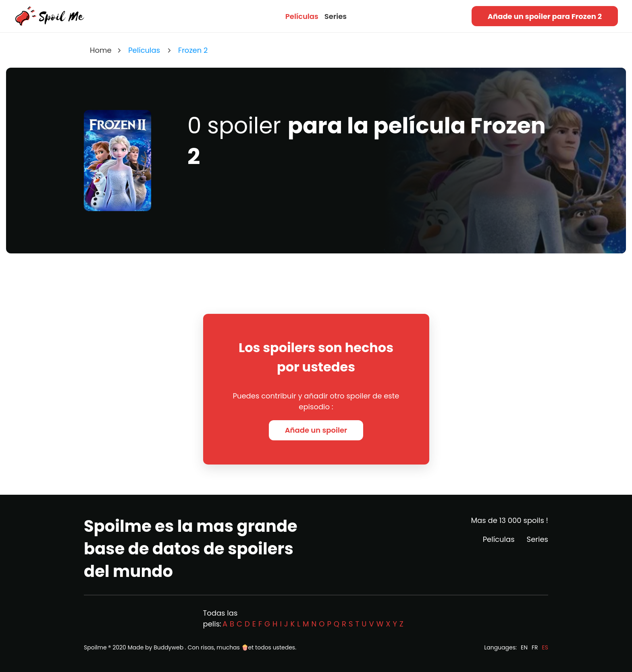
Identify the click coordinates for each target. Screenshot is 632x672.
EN (524, 647)
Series (336, 16)
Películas (302, 16)
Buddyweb (168, 647)
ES (545, 647)
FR (535, 647)
